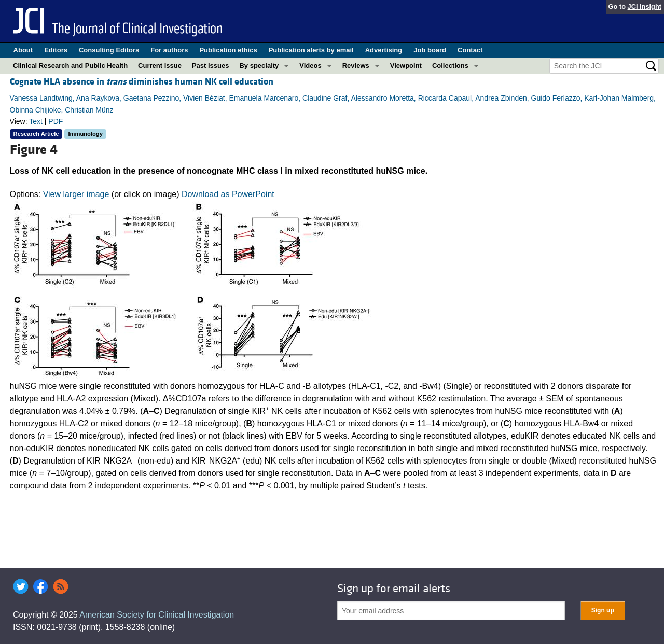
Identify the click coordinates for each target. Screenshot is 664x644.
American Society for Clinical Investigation (157, 615)
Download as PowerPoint (228, 194)
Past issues (211, 66)
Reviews (356, 66)
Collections (450, 66)
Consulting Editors (109, 50)
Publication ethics (228, 50)
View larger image (76, 194)
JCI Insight (645, 6)
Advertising (384, 50)
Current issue (160, 66)
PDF (56, 121)
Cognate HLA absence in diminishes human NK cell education (142, 82)
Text (36, 121)
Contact (470, 50)
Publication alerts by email (311, 50)
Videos (310, 66)
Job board (430, 50)
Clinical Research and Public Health (70, 66)
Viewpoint (406, 66)
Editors (56, 50)
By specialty (259, 66)
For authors (169, 50)
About (23, 50)
